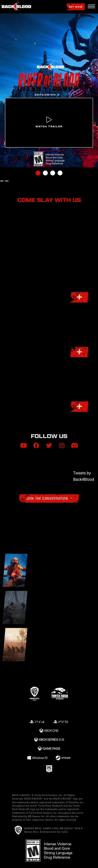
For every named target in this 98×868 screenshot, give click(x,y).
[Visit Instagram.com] (62, 446)
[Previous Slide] (2, 181)
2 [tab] (45, 173)
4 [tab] (60, 173)
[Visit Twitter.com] (49, 446)
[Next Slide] (7, 181)
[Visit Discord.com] (74, 446)
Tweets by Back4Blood (84, 476)
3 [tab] (53, 173)
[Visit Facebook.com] (36, 446)
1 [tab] (38, 173)
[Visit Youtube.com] (24, 446)
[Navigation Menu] (91, 7)
